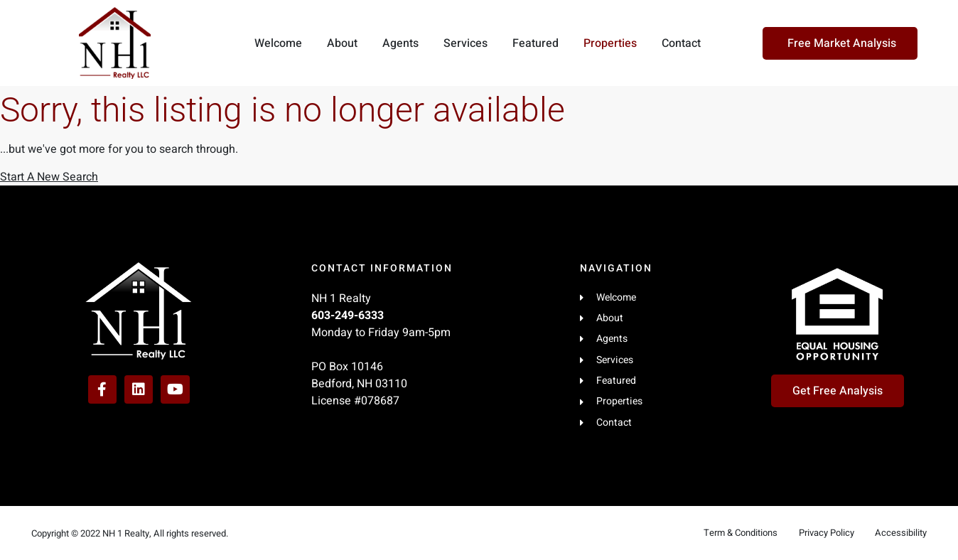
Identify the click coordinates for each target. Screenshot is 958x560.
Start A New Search (49, 177)
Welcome (278, 43)
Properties (610, 43)
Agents (400, 43)
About (342, 43)
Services (465, 43)
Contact (681, 43)
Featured (535, 43)
